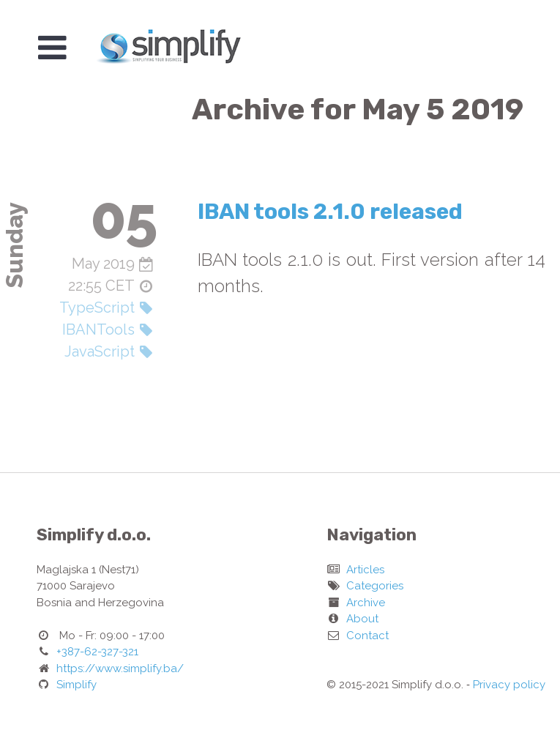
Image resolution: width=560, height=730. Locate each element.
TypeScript (97, 308)
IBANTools (98, 329)
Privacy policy (509, 685)
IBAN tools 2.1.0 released (330, 212)
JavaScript (100, 351)
